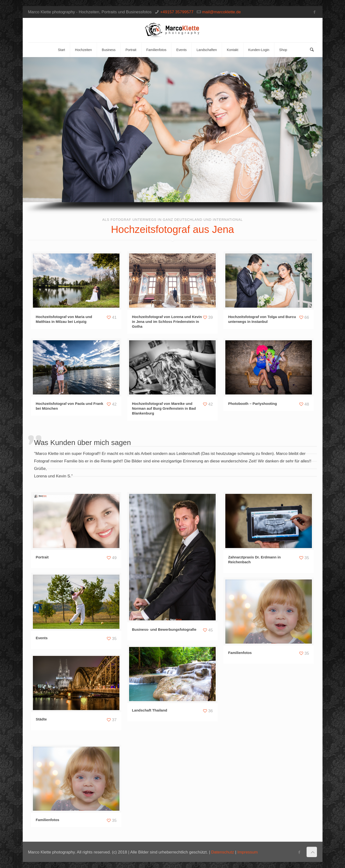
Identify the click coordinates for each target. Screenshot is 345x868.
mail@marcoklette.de (221, 12)
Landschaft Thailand (150, 710)
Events (42, 638)
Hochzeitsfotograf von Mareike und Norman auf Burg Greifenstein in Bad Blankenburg (164, 408)
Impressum (248, 852)
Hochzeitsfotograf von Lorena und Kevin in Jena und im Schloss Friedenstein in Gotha (167, 322)
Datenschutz (223, 852)
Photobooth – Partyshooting (253, 404)
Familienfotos (240, 653)
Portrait (42, 557)
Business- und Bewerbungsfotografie (164, 629)
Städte (41, 719)
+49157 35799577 (177, 12)
